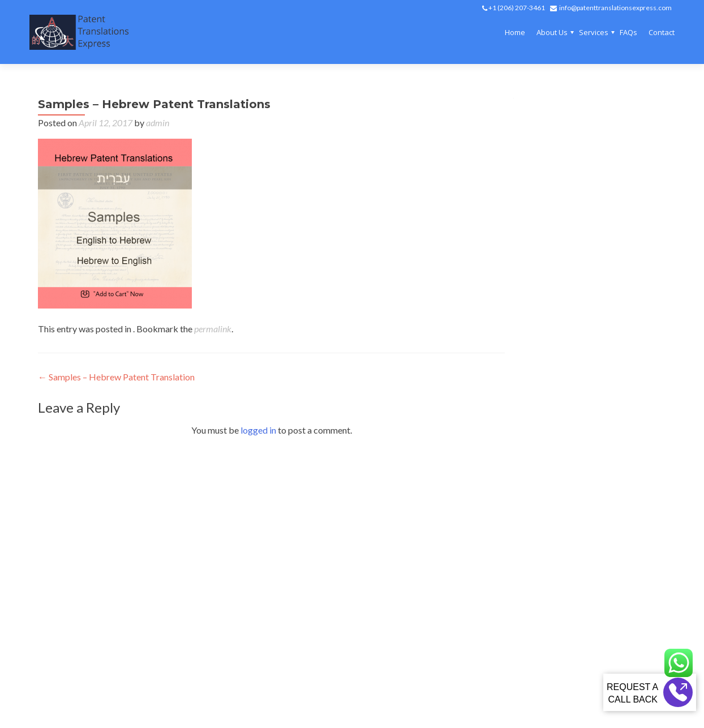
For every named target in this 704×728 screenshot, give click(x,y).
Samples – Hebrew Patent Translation (116, 377)
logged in (258, 430)
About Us (552, 32)
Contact (662, 32)
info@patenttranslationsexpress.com (615, 8)
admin (158, 123)
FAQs (628, 32)
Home (515, 32)
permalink (213, 329)
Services (594, 32)
